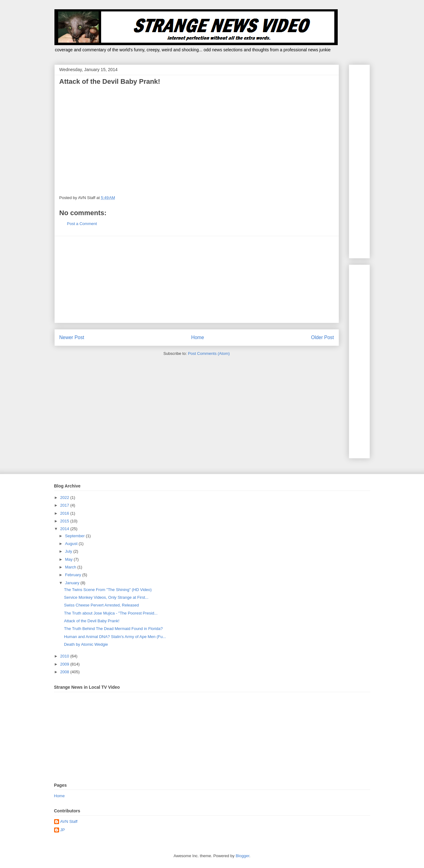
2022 (65, 498)
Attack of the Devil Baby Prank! (92, 621)
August (72, 544)
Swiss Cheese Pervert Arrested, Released (101, 605)
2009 (65, 664)
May (69, 559)
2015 (65, 521)
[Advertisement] (197, 279)
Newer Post (72, 337)
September (75, 536)
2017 (65, 505)
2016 (65, 513)
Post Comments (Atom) (209, 353)
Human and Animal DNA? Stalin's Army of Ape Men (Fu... (115, 637)
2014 (65, 529)
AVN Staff (69, 821)
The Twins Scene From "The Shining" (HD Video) (108, 590)
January (73, 583)
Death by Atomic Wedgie (86, 644)
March (71, 567)
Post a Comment (82, 224)
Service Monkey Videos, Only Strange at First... (106, 597)
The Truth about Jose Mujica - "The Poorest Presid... (111, 613)
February (74, 575)
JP (63, 830)
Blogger (242, 856)
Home (198, 337)
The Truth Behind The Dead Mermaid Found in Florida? (113, 629)
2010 (65, 656)
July (69, 551)
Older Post (323, 337)
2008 (65, 672)
